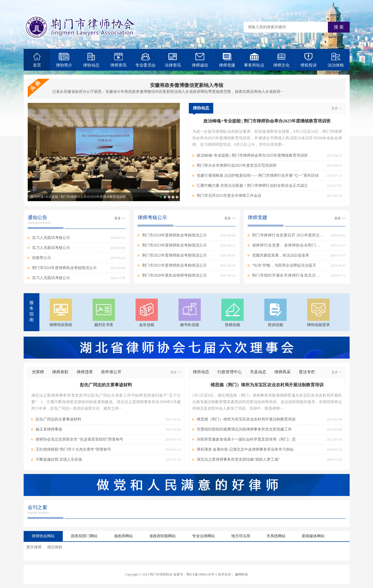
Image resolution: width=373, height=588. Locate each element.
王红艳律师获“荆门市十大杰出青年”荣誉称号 (73, 449)
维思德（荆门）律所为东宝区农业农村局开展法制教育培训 (246, 419)
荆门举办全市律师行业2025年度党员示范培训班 (165, 197)
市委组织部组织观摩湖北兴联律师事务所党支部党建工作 (244, 429)
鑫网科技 (242, 574)
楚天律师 (34, 547)
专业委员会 (145, 60)
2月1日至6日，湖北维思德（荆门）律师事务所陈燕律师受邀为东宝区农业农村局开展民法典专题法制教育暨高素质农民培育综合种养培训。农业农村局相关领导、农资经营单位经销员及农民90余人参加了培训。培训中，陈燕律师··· (267, 402)
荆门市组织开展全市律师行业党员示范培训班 (288, 277)
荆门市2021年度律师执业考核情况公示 (174, 265)
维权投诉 (309, 60)
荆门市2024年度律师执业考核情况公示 (64, 268)
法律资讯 (173, 60)
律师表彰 (60, 372)
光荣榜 (38, 372)
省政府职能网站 (162, 536)
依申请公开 (111, 372)
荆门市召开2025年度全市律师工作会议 (177, 197)
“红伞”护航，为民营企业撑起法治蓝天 (284, 265)
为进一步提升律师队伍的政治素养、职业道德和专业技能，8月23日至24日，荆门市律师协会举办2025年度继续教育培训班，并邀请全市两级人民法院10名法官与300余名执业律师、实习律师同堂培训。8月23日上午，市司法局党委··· (267, 138)
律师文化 (281, 60)
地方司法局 (241, 536)
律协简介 (64, 60)
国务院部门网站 (84, 536)
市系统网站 (276, 536)
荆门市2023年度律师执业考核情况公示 (174, 245)
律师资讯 (118, 60)
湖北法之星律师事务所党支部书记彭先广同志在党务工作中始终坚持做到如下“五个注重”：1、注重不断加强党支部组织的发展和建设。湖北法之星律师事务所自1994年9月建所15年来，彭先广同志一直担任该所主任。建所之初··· (106, 402)
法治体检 (336, 60)
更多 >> (337, 108)
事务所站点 (254, 60)
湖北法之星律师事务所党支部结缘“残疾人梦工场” (238, 459)
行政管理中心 (230, 372)
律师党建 (227, 60)
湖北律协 (55, 547)
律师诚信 (200, 60)
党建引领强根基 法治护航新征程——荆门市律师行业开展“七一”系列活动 (169, 197)
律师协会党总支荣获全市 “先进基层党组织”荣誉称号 (80, 439)
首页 (37, 60)
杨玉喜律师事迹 (49, 429)
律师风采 (283, 372)
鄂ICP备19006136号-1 (202, 574)
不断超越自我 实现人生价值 (59, 459)
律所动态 (201, 372)
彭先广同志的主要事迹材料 (58, 419)
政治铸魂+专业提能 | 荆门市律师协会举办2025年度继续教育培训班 (78, 197)
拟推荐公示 (42, 258)
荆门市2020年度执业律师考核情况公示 (174, 275)
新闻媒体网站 (313, 536)
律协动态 (91, 60)
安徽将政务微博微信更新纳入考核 (187, 85)
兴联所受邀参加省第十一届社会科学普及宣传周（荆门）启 (246, 439)
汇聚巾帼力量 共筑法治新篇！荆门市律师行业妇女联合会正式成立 (173, 197)
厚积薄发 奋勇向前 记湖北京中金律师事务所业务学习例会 (245, 449)
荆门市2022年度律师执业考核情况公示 (174, 255)
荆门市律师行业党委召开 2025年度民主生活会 (288, 237)
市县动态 (258, 372)
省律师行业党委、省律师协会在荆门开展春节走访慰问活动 (288, 247)
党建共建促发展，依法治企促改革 (281, 255)
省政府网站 (123, 536)
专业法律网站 (203, 536)
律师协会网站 (43, 536)
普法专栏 (307, 372)
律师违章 (85, 372)
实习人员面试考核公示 (51, 238)
